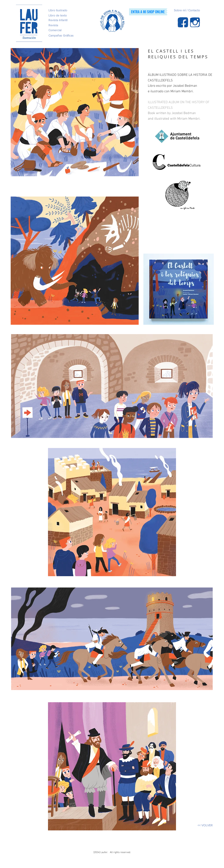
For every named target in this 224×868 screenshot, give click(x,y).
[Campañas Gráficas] (65, 36)
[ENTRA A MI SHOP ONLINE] (148, 12)
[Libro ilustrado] (58, 10)
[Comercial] (65, 30)
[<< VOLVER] (205, 826)
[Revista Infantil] (65, 20)
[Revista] (60, 25)
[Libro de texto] (70, 16)
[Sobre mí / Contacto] (196, 10)
